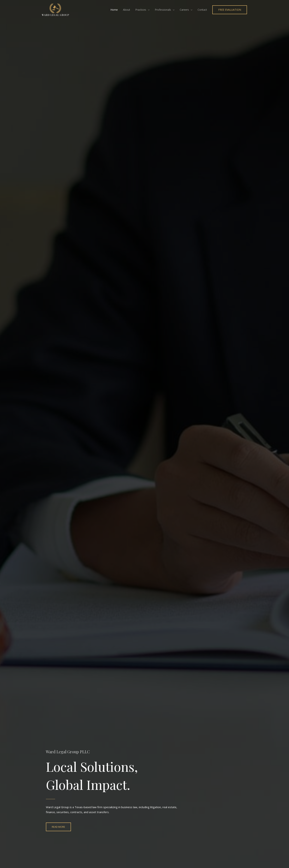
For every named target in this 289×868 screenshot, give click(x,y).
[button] (229, 10)
